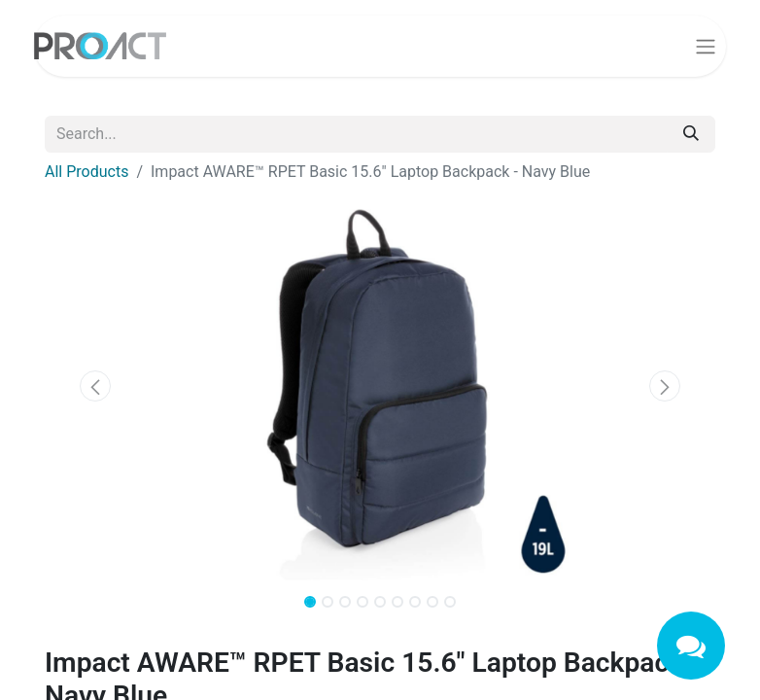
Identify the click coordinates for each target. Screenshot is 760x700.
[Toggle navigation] (706, 46)
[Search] (691, 134)
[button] (95, 386)
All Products (86, 172)
